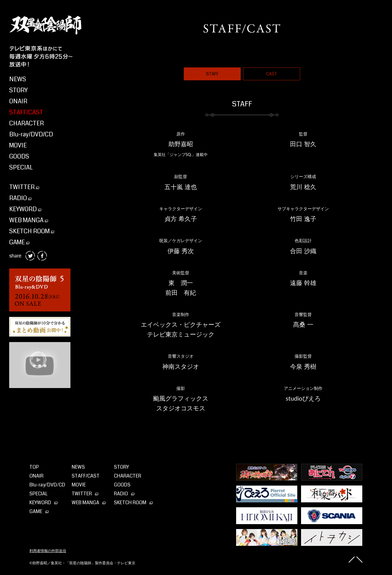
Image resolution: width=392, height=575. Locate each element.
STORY (18, 90)
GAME (19, 242)
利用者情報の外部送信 (48, 551)
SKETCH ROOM (32, 231)
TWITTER (24, 187)
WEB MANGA (29, 220)
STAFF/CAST (26, 112)
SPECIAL (21, 168)
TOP (34, 467)
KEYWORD (25, 209)
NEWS (18, 79)
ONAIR (18, 101)
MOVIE (18, 145)
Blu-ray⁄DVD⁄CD (47, 485)
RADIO (20, 198)
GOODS (19, 156)
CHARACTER (26, 123)
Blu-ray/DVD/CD (31, 134)
